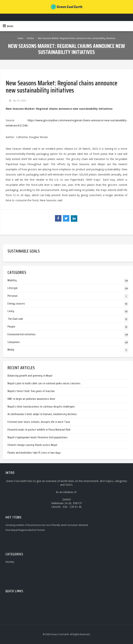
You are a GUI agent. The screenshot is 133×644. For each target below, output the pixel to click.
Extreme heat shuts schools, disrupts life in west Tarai (39, 422)
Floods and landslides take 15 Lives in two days (34, 453)
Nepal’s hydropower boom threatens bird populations (38, 437)
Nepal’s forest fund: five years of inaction (31, 391)
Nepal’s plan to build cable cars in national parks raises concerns (44, 383)
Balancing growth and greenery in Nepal (30, 376)
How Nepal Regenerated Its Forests (25, 530)
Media (11, 350)
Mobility (12, 280)
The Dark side (15, 319)
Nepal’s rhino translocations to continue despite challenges (41, 407)
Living (11, 311)
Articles (31, 38)
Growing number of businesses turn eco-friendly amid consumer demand (47, 525)
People (11, 327)
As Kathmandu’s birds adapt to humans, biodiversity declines (42, 414)
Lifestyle (13, 288)
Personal (12, 296)
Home (20, 38)
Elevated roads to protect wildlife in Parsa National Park (39, 430)
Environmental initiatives (22, 334)
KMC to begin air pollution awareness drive (31, 399)
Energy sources (16, 303)
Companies (14, 342)
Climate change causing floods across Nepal (32, 445)
